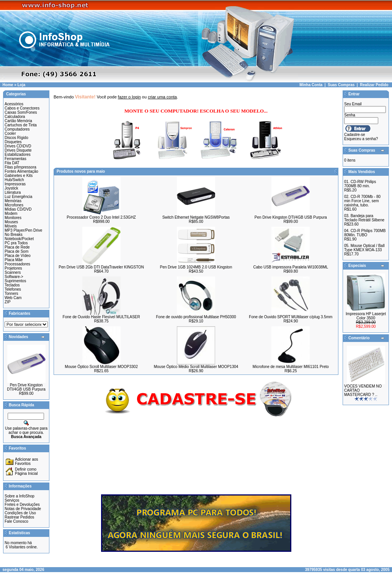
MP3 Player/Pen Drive (23, 230)
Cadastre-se (354, 135)
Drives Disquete (18, 150)
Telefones (13, 289)
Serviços (12, 500)
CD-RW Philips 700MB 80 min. (360, 184)
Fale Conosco (16, 521)
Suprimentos (15, 281)
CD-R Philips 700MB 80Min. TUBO (365, 233)
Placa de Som (16, 251)
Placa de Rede (17, 247)
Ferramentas (16, 159)
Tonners (11, 294)
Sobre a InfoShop (20, 496)
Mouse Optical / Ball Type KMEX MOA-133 (364, 248)
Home (8, 85)
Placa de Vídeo (18, 256)
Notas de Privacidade (23, 509)
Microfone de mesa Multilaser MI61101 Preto (291, 367)
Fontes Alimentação (21, 171)
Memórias (13, 201)
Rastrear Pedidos (19, 517)
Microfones (14, 205)
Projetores (13, 268)
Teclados (12, 285)
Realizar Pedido (374, 85)
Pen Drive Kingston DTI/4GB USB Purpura (26, 387)
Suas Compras (341, 85)
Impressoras (15, 184)
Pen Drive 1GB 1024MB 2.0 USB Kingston (196, 267)
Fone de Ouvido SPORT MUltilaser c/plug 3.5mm (291, 317)
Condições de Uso (20, 513)
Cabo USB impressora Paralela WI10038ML (291, 267)
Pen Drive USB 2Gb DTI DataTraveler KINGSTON (101, 267)
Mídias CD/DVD (18, 209)
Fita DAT (12, 163)
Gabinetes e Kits (19, 176)
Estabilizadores (18, 155)
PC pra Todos (16, 243)
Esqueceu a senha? (361, 139)
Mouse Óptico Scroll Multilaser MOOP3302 (101, 367)
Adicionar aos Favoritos (27, 461)
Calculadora (15, 117)
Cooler (10, 133)
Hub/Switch (14, 180)
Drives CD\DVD (18, 146)
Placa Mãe (14, 260)
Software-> (14, 277)
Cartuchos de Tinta (21, 125)
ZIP (8, 302)
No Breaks (14, 235)
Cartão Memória (18, 121)
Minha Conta (311, 85)
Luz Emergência (18, 197)
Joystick (11, 188)
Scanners (13, 272)
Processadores (17, 264)
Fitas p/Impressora (20, 167)
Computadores (17, 129)
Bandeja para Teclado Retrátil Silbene (364, 218)
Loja (21, 85)
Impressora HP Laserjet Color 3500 (366, 316)
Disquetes (13, 142)
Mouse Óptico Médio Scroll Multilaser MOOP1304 (196, 367)
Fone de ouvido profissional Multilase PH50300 (196, 317)
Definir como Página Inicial (26, 471)
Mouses (11, 222)
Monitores (13, 218)
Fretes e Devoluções (22, 505)
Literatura (13, 192)
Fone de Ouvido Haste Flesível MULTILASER (101, 317)
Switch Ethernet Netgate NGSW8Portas (196, 217)
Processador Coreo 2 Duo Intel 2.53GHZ (101, 217)
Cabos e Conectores (22, 108)
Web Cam (13, 298)
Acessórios (14, 104)
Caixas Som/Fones (21, 112)
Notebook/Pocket (19, 239)
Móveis (11, 226)
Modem (11, 213)
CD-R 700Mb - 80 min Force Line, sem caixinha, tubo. (362, 201)
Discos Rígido (16, 138)
